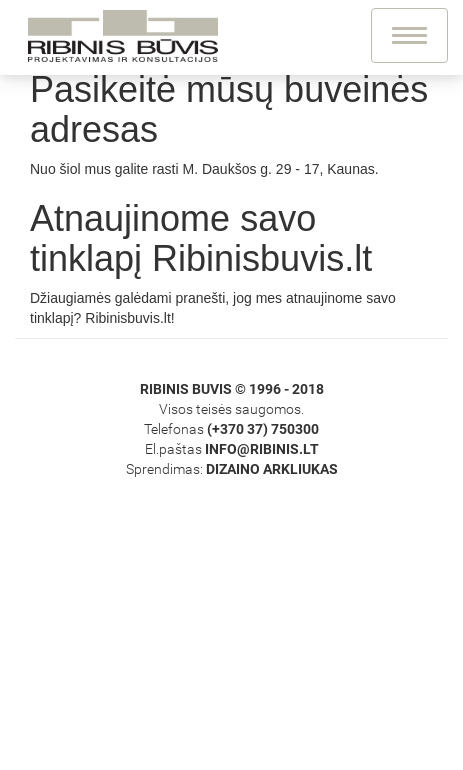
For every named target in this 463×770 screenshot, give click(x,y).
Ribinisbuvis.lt (128, 318)
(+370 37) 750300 (263, 429)
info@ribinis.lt (262, 449)
